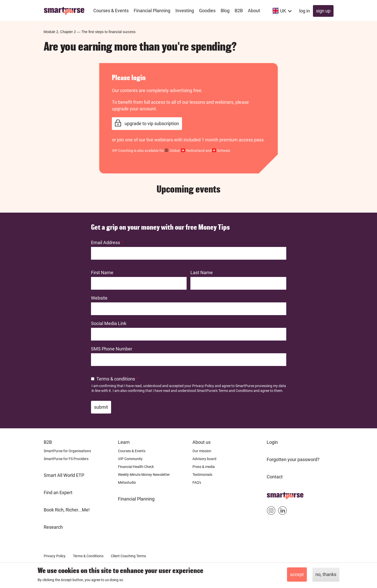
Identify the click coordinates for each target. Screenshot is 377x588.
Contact (275, 477)
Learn (124, 442)
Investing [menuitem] (185, 11)
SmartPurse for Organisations (67, 451)
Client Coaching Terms (128, 556)
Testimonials (202, 475)
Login (272, 442)
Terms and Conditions (236, 391)
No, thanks (326, 574)
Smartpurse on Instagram (271, 512)
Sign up (323, 11)
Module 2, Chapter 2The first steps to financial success (90, 32)
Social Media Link (109, 323)
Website (99, 298)
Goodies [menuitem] (207, 11)
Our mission (202, 451)
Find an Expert (58, 493)
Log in (305, 11)
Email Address (105, 242)
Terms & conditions (116, 379)
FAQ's (197, 482)
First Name (102, 273)
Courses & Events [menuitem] (111, 11)
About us (201, 442)
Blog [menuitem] (225, 11)
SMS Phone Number (112, 349)
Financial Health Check (136, 467)
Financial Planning (136, 499)
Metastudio (127, 482)
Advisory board (204, 459)
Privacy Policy (203, 386)
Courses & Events (132, 451)
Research (53, 527)
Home (273, 494)
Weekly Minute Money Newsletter (144, 475)
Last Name (202, 273)
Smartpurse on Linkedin (283, 512)
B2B (48, 442)
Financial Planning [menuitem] (152, 11)
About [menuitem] (254, 11)
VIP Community (130, 459)
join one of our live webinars (145, 140)
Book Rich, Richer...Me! (67, 510)
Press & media (204, 467)
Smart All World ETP (64, 475)
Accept (297, 574)
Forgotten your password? (293, 459)
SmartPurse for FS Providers (66, 459)
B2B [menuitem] (239, 11)
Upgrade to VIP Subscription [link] (152, 123)
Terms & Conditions (88, 556)
